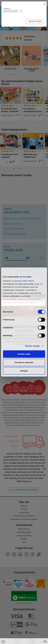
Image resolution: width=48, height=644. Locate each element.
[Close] (44, 4)
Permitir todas (24, 354)
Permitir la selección (24, 362)
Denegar (24, 371)
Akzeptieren (35, 22)
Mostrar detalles (33, 346)
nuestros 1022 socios (24, 281)
